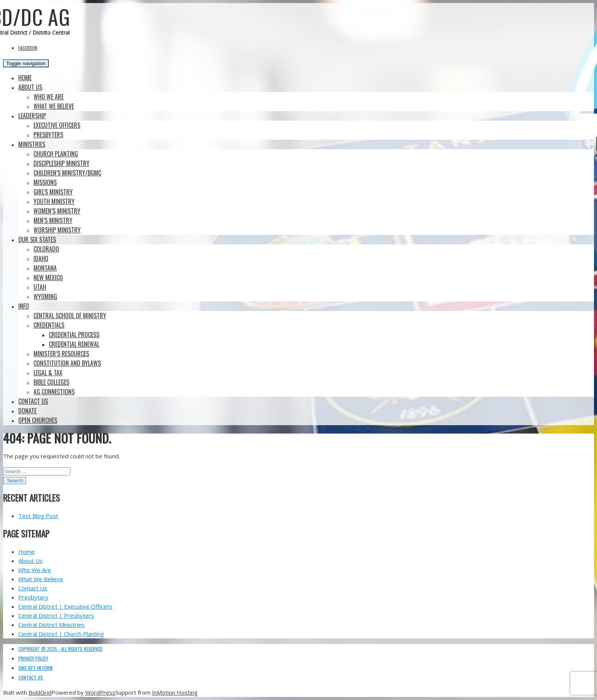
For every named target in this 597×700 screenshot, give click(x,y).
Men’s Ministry (53, 220)
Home (25, 78)
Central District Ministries (51, 625)
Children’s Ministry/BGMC (67, 173)
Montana (45, 268)
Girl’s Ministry (53, 192)
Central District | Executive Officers (65, 606)
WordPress (100, 692)
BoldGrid (40, 692)
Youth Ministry (54, 201)
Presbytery (33, 597)
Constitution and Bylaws (67, 363)
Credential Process (74, 335)
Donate (27, 411)
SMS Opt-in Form (35, 668)
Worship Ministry (57, 230)
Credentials (49, 325)
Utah (40, 287)
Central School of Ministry (70, 316)
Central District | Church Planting (61, 634)
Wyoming (45, 297)
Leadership (32, 116)
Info (24, 306)
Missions (45, 182)
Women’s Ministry (57, 211)
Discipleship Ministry (61, 163)
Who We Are (49, 97)
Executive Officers (57, 125)
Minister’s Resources (61, 354)
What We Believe (54, 106)
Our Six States (37, 239)
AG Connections (54, 392)
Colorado (46, 249)
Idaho (41, 258)
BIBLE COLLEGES (51, 382)
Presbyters (48, 135)
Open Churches (38, 420)
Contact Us (33, 401)
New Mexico (48, 277)
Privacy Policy (33, 658)
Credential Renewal (74, 344)
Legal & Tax (48, 373)
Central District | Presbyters (56, 615)
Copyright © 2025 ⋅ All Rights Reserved (60, 649)
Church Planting (56, 154)
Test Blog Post (38, 516)
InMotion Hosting (175, 692)
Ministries (32, 144)
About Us (30, 87)
